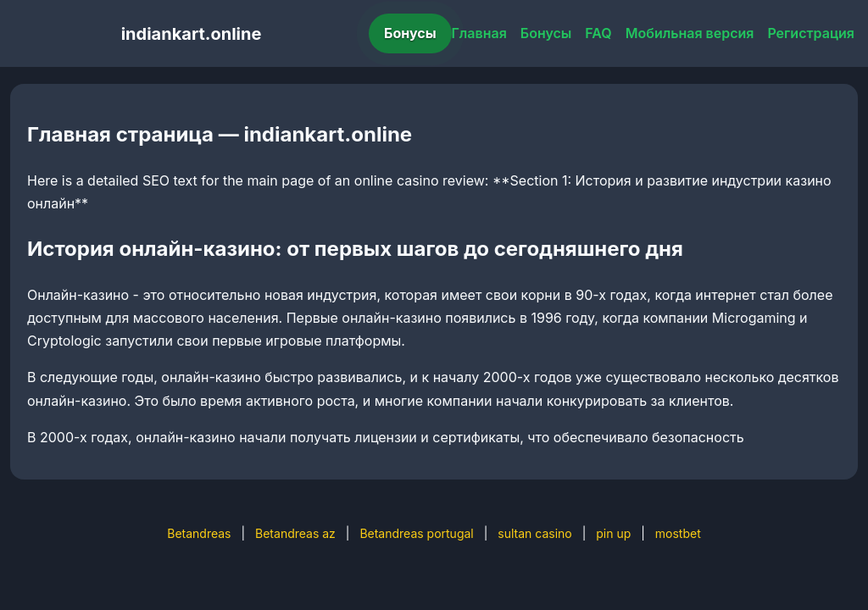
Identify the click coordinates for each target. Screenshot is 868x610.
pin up (613, 533)
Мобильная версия (690, 33)
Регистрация (811, 33)
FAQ (598, 33)
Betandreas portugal (416, 533)
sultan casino (534, 533)
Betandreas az (295, 533)
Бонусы (410, 33)
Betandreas (199, 533)
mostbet (678, 533)
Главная (479, 33)
